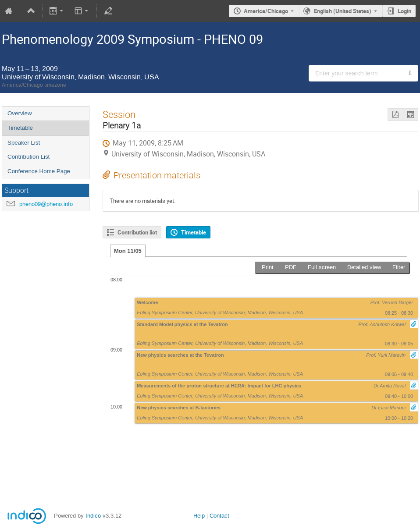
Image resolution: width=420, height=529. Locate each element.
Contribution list (137, 232)
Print (268, 267)
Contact (219, 516)
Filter (399, 267)
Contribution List (28, 157)
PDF (291, 267)
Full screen (322, 267)
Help (199, 516)
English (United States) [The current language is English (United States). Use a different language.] (343, 11)
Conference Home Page (39, 171)
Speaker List (24, 143)
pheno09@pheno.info (46, 204)
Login (404, 11)
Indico (93, 516)
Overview (20, 113)
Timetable (20, 128)
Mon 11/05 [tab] (128, 251)
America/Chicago (266, 11)
